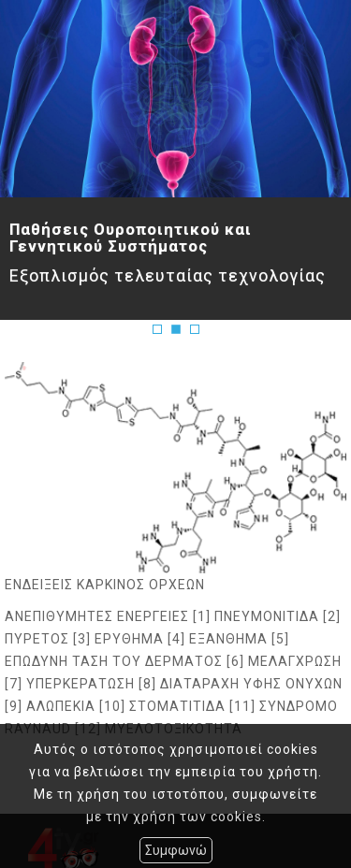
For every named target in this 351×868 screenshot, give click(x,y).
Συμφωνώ (176, 850)
